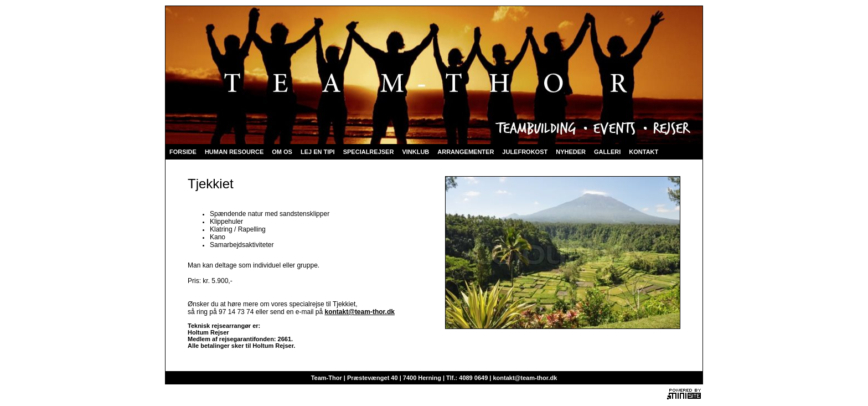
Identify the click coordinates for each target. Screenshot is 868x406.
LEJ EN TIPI (318, 152)
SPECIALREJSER (369, 152)
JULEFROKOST (525, 152)
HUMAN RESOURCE (234, 152)
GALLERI (607, 152)
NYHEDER (571, 152)
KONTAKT (644, 152)
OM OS (282, 152)
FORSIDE (183, 152)
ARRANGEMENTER (466, 152)
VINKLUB (415, 152)
